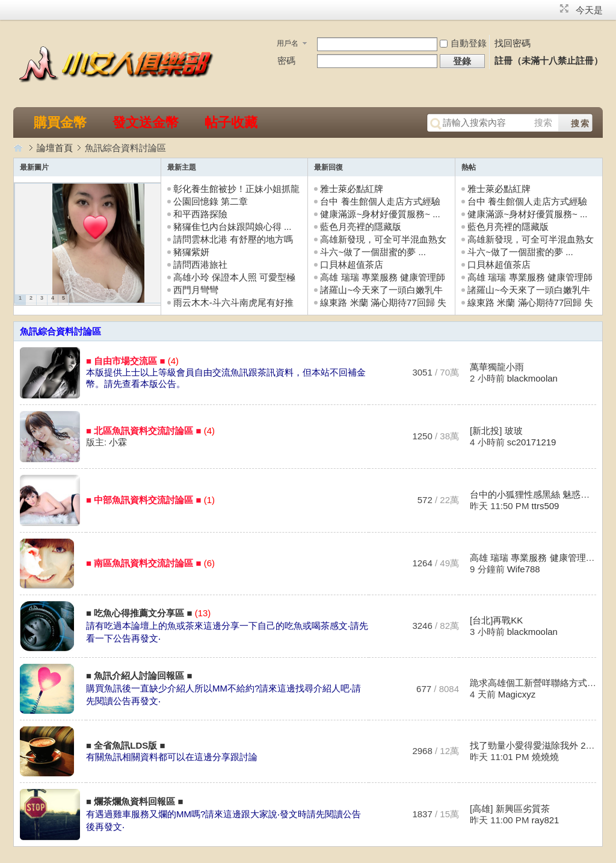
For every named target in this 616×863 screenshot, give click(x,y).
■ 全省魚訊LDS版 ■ (125, 745)
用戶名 (288, 43)
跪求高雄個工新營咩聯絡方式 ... (534, 683)
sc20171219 (532, 442)
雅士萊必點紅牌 (352, 189)
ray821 (546, 820)
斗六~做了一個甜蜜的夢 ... (373, 252)
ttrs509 (546, 506)
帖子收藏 (231, 122)
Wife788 (524, 569)
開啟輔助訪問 (553, 8)
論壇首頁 (55, 148)
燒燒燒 (545, 757)
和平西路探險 (200, 214)
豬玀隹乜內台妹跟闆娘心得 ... (233, 227)
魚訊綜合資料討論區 (60, 331)
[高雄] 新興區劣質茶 (510, 809)
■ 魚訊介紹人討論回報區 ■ (139, 676)
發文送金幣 (146, 122)
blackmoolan (532, 378)
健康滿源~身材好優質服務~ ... (380, 214)
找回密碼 (513, 43)
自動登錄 (463, 43)
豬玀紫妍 (191, 252)
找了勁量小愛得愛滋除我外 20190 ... (543, 745)
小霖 (118, 442)
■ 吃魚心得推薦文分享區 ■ (139, 613)
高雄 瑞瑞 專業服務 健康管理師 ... (537, 558)
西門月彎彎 (196, 290)
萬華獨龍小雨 (497, 367)
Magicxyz (517, 694)
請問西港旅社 (200, 264)
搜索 (543, 122)
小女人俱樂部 (19, 148)
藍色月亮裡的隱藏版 (361, 227)
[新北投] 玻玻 (496, 431)
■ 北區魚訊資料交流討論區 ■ (143, 431)
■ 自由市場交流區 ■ (125, 361)
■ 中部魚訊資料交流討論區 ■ (143, 500)
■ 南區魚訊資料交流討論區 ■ (143, 563)
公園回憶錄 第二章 (211, 201)
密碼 (286, 60)
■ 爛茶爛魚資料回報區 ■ (134, 801)
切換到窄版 (563, 8)
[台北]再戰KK (496, 620)
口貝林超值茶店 (352, 264)
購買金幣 (60, 122)
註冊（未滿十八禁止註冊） (549, 60)
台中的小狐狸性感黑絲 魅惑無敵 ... (539, 494)
